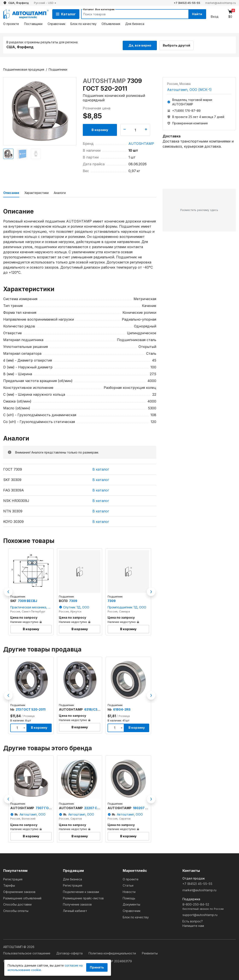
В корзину (100, 129)
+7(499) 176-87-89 (186, 110)
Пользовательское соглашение (27, 953)
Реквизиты (150, 953)
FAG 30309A (14, 490)
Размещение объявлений (22, 898)
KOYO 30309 (13, 521)
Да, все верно (140, 44)
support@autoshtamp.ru (200, 914)
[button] (45, 3)
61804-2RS (122, 709)
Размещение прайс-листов (83, 898)
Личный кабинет (75, 910)
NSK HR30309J (16, 500)
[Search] (130, 14)
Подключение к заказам (81, 891)
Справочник (56, 24)
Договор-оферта (70, 953)
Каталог (66, 14)
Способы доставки (17, 904)
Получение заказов (77, 904)
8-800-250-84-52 (209, 906)
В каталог (101, 469)
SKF (14, 600)
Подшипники (58, 69)
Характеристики (36, 192)
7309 (73, 600)
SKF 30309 (12, 479)
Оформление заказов (19, 891)
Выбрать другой (178, 44)
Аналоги (60, 192)
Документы (131, 904)
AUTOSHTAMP (141, 143)
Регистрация (13, 879)
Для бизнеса (135, 24)
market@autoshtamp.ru (221, 3)
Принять (97, 967)
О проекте (11, 24)
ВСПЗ (64, 600)
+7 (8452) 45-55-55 (187, 3)
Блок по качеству (83, 24)
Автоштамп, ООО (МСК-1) (189, 89)
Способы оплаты (16, 910)
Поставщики (33, 24)
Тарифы (9, 885)
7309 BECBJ (28, 600)
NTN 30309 (13, 510)
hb (13, 709)
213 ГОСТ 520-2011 (31, 709)
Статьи (128, 885)
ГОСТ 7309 (13, 469)
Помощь (129, 898)
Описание (11, 192)
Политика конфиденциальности (113, 953)
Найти (196, 14)
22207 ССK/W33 (97, 807)
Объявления (111, 24)
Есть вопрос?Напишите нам (193, 923)
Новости (129, 891)
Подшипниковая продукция (24, 69)
